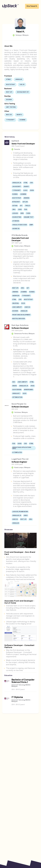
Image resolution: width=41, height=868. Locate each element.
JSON (32, 190)
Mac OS (9, 115)
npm (22, 213)
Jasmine (22, 120)
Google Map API (23, 92)
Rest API (9, 92)
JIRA (14, 210)
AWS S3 (27, 307)
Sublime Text (29, 217)
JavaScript (17, 187)
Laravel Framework (20, 512)
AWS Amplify (17, 307)
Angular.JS (17, 183)
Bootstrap (10, 85)
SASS (20, 444)
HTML (26, 183)
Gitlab (25, 202)
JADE (20, 210)
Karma (15, 194)
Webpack (16, 296)
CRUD (32, 386)
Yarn (28, 213)
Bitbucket (16, 202)
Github (15, 206)
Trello (28, 206)
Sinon (14, 386)
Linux (26, 516)
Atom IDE (16, 221)
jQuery (26, 187)
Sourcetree (17, 217)
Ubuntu (19, 115)
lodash (15, 213)
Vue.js (22, 85)
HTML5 (8, 79)
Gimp (31, 225)
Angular (19, 79)
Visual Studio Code (20, 225)
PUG (26, 210)
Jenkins (26, 198)
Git (21, 206)
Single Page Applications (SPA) (22, 448)
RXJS (23, 303)
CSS (31, 183)
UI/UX (25, 394)
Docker (9, 100)
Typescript (10, 120)
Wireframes (28, 390)
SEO (14, 382)
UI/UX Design (17, 390)
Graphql (16, 303)
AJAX (25, 190)
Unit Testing (11, 107)
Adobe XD (16, 229)
